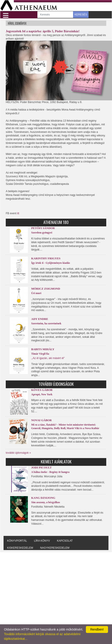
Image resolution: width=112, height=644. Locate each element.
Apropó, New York (42, 394)
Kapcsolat (65, 541)
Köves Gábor (42, 390)
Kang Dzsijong (43, 498)
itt (18, 213)
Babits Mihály (43, 349)
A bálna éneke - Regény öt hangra (50, 472)
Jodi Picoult (41, 467)
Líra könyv (42, 541)
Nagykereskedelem (55, 548)
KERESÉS (81, 15)
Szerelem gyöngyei (42, 233)
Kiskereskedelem (20, 548)
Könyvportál (17, 541)
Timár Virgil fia (40, 354)
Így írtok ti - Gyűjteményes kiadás (51, 263)
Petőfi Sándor (43, 228)
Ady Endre (40, 319)
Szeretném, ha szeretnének (46, 323)
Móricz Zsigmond (46, 289)
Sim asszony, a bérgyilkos (46, 502)
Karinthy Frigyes (46, 258)
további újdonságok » (18, 453)
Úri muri (36, 293)
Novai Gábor (42, 420)
